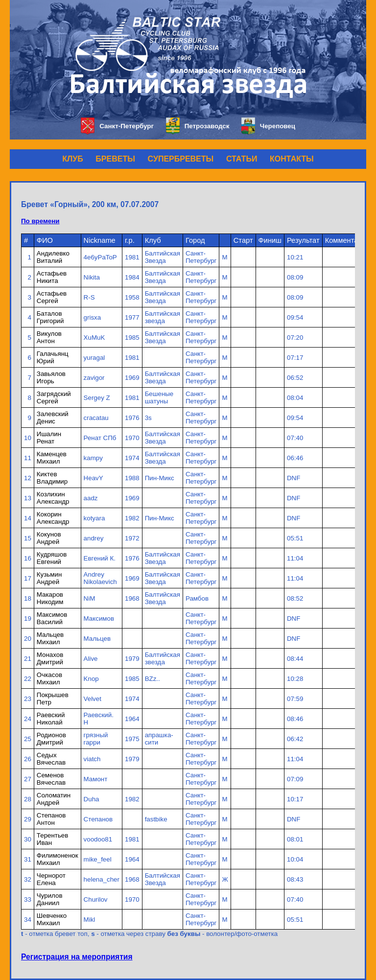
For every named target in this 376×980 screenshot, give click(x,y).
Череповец (268, 126)
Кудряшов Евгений (52, 558)
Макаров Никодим (50, 598)
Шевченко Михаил (52, 919)
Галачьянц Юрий (53, 357)
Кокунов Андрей (49, 538)
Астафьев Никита (52, 277)
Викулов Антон (49, 337)
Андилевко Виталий (53, 257)
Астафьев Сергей (52, 297)
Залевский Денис (53, 418)
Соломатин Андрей (54, 799)
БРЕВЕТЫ (115, 159)
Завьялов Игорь (51, 377)
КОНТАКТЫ (292, 159)
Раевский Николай (51, 719)
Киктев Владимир (52, 478)
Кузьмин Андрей (49, 578)
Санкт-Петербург (117, 126)
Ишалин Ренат (49, 438)
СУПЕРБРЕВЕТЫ (181, 159)
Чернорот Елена (51, 879)
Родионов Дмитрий (51, 739)
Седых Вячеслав (51, 759)
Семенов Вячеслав (51, 779)
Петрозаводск (198, 126)
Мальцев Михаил (50, 638)
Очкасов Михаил (49, 678)
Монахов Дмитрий (50, 658)
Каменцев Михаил (52, 458)
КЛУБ (72, 159)
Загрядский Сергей (54, 397)
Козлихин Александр (53, 498)
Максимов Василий (52, 618)
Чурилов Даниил (50, 899)
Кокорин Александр (53, 518)
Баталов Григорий (50, 317)
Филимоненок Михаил (58, 859)
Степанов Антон (51, 819)
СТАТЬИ (242, 159)
